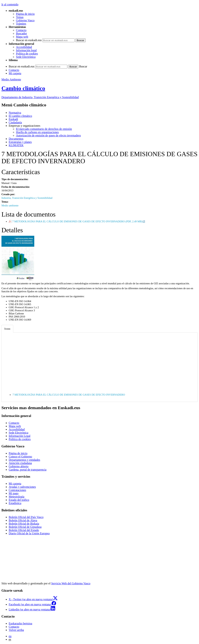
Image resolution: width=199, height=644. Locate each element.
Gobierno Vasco (25, 20)
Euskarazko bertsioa (20, 623)
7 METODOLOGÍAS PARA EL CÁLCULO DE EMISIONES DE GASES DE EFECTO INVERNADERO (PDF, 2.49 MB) (79, 221)
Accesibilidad (24, 47)
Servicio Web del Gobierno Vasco (71, 583)
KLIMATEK (16, 145)
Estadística (15, 503)
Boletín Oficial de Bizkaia (24, 524)
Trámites (21, 24)
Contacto (21, 30)
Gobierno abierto (19, 466)
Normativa (15, 113)
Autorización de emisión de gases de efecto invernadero (48, 135)
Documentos (16, 139)
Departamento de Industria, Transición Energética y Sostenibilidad (40, 97)
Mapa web (22, 37)
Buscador (21, 33)
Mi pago (14, 493)
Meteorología (17, 497)
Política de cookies (27, 54)
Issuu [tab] (7, 329)
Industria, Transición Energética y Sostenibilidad (27, 198)
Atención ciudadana (20, 463)
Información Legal (20, 436)
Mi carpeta (15, 73)
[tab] (8, 329)
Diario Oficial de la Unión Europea (29, 533)
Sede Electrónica (26, 57)
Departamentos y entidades (24, 460)
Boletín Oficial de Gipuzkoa (25, 527)
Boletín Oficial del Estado (24, 530)
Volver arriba (16, 630)
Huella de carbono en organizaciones (37, 132)
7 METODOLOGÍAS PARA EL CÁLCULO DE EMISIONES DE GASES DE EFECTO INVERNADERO (69, 395)
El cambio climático (20, 116)
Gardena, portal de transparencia (28, 470)
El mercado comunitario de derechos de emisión (44, 129)
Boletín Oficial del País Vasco (26, 517)
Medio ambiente (10, 205)
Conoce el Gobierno (20, 457)
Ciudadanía (15, 122)
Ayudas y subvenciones (22, 487)
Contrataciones (17, 490)
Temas (20, 17)
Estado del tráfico (19, 500)
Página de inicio (25, 14)
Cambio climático (23, 88)
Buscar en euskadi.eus (29, 40)
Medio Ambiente (11, 79)
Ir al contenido (10, 4)
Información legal (26, 50)
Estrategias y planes (20, 142)
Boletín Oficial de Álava (23, 520)
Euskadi (13, 119)
